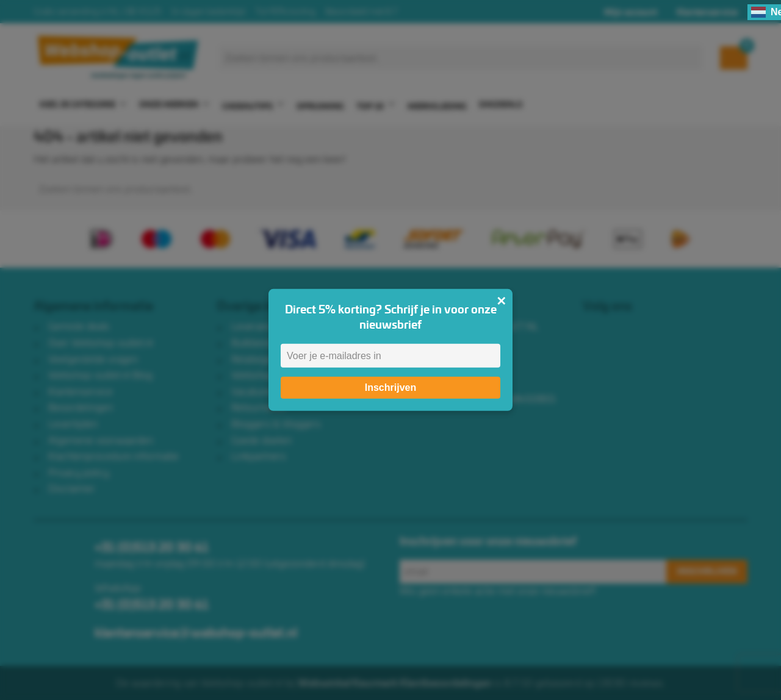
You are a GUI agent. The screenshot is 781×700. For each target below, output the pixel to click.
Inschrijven (390, 387)
